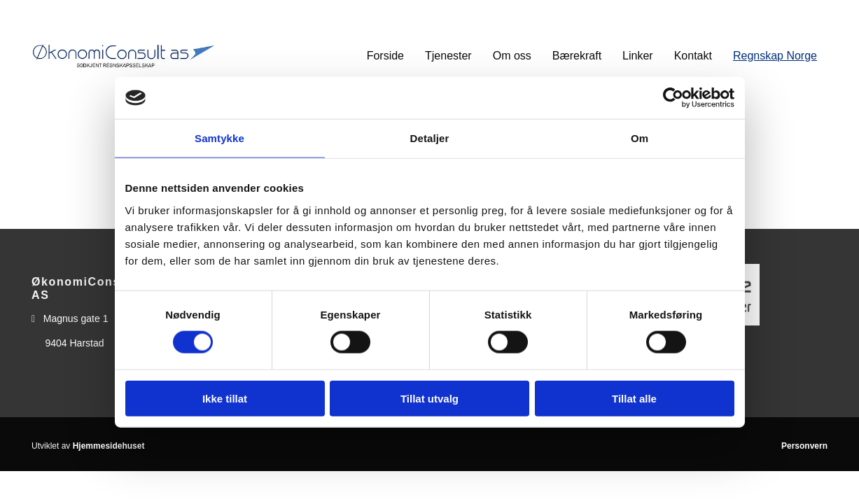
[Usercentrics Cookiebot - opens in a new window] (673, 98)
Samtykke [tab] (219, 138)
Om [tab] (640, 138)
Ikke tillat (225, 398)
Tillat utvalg (429, 398)
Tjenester (448, 56)
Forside (385, 56)
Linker (638, 56)
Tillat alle (634, 398)
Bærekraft (577, 56)
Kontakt (693, 56)
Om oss (512, 56)
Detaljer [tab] (430, 138)
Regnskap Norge (775, 56)
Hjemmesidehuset (109, 446)
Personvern (804, 446)
